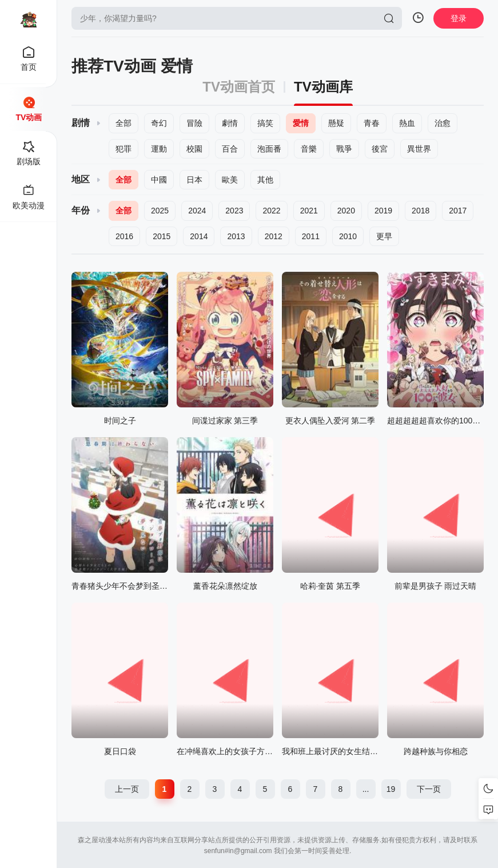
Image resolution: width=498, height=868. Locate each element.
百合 (230, 149)
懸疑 (336, 123)
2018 (421, 211)
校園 (194, 149)
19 (391, 789)
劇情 (230, 123)
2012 (274, 236)
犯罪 (123, 149)
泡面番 (269, 149)
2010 (348, 236)
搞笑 (265, 123)
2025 (160, 211)
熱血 (407, 123)
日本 (194, 180)
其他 (265, 180)
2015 (162, 236)
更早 (384, 236)
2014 (199, 236)
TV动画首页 (239, 87)
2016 (124, 236)
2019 (383, 211)
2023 (234, 211)
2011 (311, 236)
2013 (236, 236)
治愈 (443, 123)
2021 (309, 211)
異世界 (419, 149)
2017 (458, 211)
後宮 (380, 149)
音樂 (309, 149)
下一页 (429, 789)
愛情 (301, 123)
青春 (372, 123)
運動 (159, 149)
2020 (346, 211)
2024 (197, 211)
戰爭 (344, 149)
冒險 (194, 123)
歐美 (230, 180)
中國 (159, 180)
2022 (271, 211)
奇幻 (159, 123)
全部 (123, 123)
